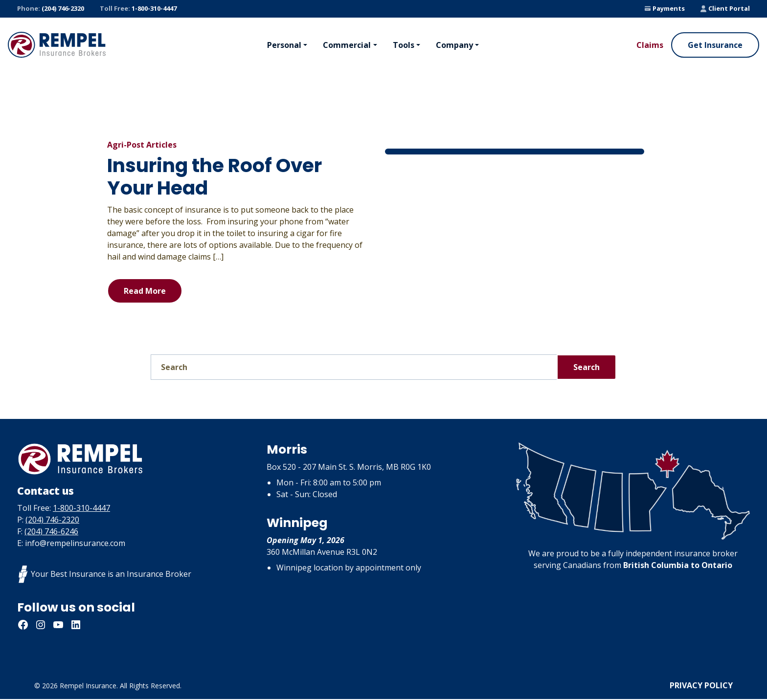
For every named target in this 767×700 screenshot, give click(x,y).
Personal (284, 45)
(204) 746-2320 (51, 9)
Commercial (347, 45)
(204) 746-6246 (51, 532)
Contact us (52, 491)
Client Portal (725, 8)
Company (454, 45)
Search (587, 367)
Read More (145, 291)
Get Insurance (715, 45)
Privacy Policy (701, 686)
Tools (404, 45)
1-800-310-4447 (138, 9)
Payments (665, 8)
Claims (650, 45)
